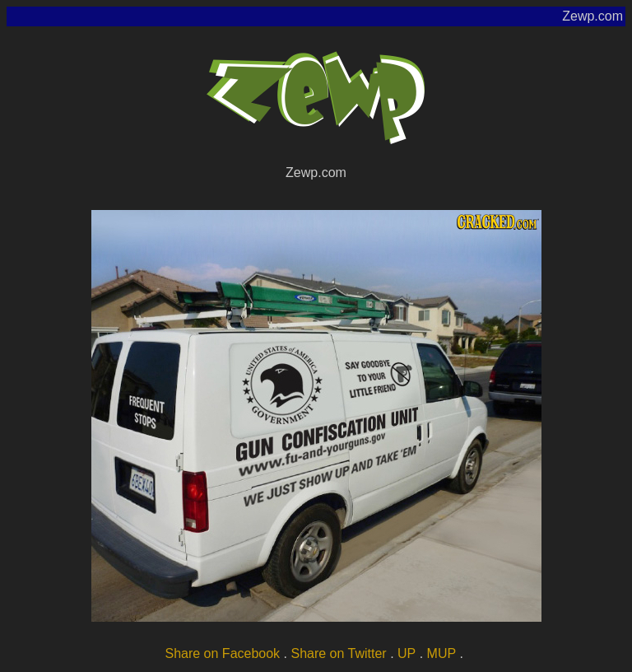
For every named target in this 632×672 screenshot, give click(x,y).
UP (407, 653)
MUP (442, 653)
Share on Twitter (338, 653)
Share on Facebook (222, 653)
